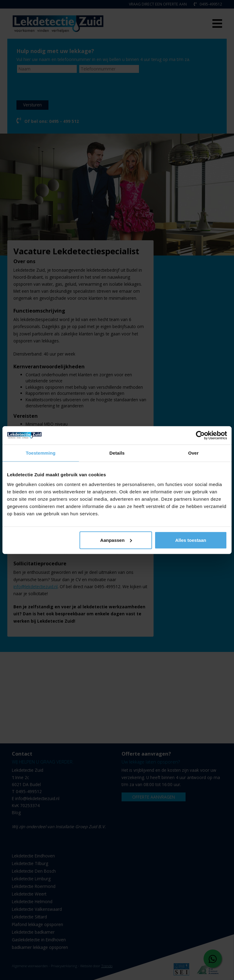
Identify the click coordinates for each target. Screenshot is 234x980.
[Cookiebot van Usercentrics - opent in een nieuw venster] (200, 435)
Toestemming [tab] (41, 453)
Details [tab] (117, 453)
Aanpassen (116, 540)
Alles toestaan (191, 540)
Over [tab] (193, 453)
